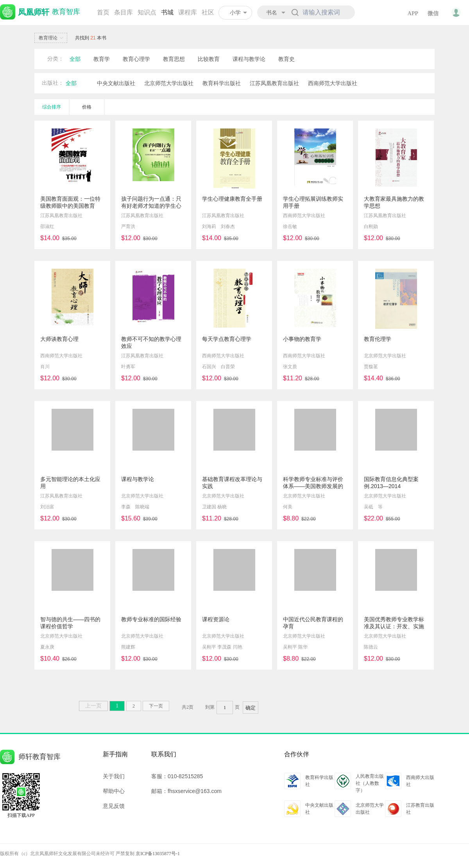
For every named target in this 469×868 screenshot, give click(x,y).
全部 (75, 59)
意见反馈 (114, 806)
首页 (103, 12)
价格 (87, 107)
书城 (167, 12)
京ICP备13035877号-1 (158, 854)
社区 (208, 12)
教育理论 (52, 38)
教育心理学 (136, 59)
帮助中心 (114, 791)
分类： (55, 59)
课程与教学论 (249, 59)
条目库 (124, 12)
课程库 (188, 12)
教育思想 (174, 59)
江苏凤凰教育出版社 (274, 83)
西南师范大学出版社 (333, 83)
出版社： (53, 83)
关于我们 (114, 776)
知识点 (147, 12)
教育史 (286, 59)
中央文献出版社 (116, 83)
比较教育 (209, 59)
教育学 (102, 59)
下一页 (156, 706)
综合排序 (52, 107)
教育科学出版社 (222, 83)
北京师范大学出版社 (169, 83)
